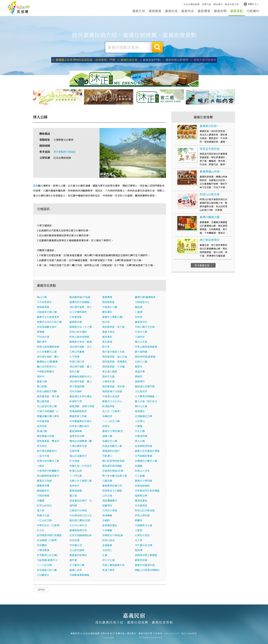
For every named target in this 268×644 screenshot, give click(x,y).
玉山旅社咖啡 (77, 550)
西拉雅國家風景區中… (49, 476)
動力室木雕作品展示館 (115, 476)
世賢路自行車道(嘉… (114, 535)
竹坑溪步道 (43, 337)
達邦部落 (42, 426)
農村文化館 (141, 406)
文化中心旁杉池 (78, 525)
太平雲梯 (74, 357)
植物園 (73, 505)
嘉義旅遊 (171, 11)
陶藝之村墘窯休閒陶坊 (147, 570)
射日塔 (106, 322)
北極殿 (106, 520)
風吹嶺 (73, 560)
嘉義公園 (42, 381)
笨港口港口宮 (77, 362)
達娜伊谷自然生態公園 (49, 322)
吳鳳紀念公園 (110, 441)
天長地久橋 (141, 332)
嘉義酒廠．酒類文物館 (82, 406)
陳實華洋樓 (43, 486)
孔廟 (105, 555)
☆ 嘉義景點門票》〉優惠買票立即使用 (164, 60)
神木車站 (42, 446)
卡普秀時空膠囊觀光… (49, 471)
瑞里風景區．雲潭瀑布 (115, 362)
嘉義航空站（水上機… (82, 327)
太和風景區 (76, 317)
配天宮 (106, 347)
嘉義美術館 (141, 560)
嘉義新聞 (220, 11)
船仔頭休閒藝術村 (47, 451)
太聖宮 (139, 530)
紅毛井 (41, 530)
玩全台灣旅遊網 (192, 4)
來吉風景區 (141, 505)
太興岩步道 (108, 381)
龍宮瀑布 (107, 337)
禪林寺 (41, 376)
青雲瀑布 (140, 411)
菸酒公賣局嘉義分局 (113, 565)
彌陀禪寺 (42, 342)
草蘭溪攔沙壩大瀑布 (48, 416)
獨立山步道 (141, 342)
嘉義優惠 (204, 11)
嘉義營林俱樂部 (78, 555)
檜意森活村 (141, 322)
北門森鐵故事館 (143, 456)
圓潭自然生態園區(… (81, 302)
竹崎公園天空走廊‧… (147, 327)
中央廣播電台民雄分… (82, 421)
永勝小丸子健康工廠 (81, 481)
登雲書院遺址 (110, 525)
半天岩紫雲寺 (44, 302)
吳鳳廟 (139, 466)
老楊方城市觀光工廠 (48, 461)
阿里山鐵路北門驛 (47, 391)
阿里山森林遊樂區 (79, 337)
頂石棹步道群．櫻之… (49, 357)
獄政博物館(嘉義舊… (146, 357)
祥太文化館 (108, 560)
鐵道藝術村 (43, 491)
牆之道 (73, 495)
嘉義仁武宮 (76, 570)
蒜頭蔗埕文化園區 (112, 491)
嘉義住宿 (139, 11)
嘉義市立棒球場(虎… (114, 431)
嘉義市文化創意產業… (49, 317)
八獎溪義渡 (43, 550)
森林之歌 (74, 371)
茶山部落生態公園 (47, 406)
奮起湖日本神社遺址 (81, 396)
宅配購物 (253, 12)
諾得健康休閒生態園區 (49, 535)
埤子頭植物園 (77, 386)
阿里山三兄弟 (142, 471)
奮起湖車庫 (76, 431)
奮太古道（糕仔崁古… (147, 401)
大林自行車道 (110, 510)
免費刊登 (207, 4)
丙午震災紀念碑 (143, 545)
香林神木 (74, 486)
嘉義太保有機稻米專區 (147, 451)
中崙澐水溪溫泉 (111, 396)
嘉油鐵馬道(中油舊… (81, 297)
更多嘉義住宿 (204, 265)
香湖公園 (42, 431)
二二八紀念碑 (44, 565)
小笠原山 (140, 421)
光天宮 (139, 540)
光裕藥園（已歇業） (48, 540)
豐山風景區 (43, 401)
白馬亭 (139, 317)
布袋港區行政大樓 (47, 570)
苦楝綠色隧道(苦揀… (114, 471)
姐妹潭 (139, 550)
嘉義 (36, 186)
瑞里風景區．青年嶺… (115, 386)
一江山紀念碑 (44, 520)
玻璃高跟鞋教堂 (78, 411)
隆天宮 (41, 510)
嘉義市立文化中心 (112, 401)
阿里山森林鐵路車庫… (49, 347)
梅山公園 (42, 297)
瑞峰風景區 (43, 307)
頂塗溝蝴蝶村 (110, 500)
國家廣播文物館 (46, 436)
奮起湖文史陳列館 (145, 386)
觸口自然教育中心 (47, 366)
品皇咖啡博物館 (143, 446)
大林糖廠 (107, 530)
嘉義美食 (188, 11)
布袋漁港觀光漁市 (47, 327)
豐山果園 (42, 386)
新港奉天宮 (76, 401)
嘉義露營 (155, 11)
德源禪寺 (140, 381)
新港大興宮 (108, 570)
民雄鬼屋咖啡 (142, 486)
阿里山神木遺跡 (78, 332)
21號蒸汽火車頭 (78, 510)
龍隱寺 (139, 366)
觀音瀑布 (107, 312)
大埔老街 (140, 337)
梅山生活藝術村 (78, 456)
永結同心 (107, 550)
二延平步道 (43, 456)
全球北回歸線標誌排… (82, 535)
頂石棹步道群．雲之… (82, 307)
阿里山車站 (108, 540)
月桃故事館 (43, 495)
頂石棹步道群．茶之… (82, 347)
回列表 (41, 590)
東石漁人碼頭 (110, 371)
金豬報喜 (107, 545)
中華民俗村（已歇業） (49, 525)
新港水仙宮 (76, 471)
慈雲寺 (106, 426)
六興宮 (41, 466)
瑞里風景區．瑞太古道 (115, 357)
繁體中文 (251, 4)
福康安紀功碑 (77, 436)
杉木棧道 (74, 461)
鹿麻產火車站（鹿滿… (82, 342)
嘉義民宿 (19, 8)
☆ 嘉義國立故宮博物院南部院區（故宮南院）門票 (84, 60)
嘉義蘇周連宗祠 (78, 530)
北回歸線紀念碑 (143, 416)
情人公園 (140, 441)
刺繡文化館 (43, 515)
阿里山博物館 (142, 515)
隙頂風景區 (108, 406)
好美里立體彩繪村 (79, 426)
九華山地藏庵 (77, 352)
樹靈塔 (139, 520)
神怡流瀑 (74, 540)
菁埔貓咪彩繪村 (111, 451)
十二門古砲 (76, 476)
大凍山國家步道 (78, 446)
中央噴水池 (76, 545)
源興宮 (139, 376)
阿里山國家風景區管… (147, 347)
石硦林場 (74, 451)
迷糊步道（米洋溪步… (82, 466)
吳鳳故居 (107, 416)
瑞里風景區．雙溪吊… (49, 441)
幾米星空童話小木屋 (113, 352)
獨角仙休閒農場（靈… (82, 441)
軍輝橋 (41, 332)
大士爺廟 (140, 476)
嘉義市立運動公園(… (114, 317)
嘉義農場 (107, 297)
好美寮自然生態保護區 (147, 491)
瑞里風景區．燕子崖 (113, 327)
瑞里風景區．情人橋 (48, 396)
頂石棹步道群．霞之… (82, 366)
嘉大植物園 (141, 352)
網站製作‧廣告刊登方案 (226, 4)
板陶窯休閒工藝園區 (146, 555)
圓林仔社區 (108, 376)
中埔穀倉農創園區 (79, 575)
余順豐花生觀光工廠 (146, 461)
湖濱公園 (107, 436)
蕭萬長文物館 (44, 481)
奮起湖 (139, 307)
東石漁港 (107, 342)
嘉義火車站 (108, 332)
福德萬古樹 (141, 495)
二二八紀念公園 (111, 421)
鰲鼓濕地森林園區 (112, 466)
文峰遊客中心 (142, 302)
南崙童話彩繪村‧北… (82, 500)
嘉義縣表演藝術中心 (81, 376)
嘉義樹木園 (76, 322)
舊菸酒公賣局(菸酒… (81, 520)
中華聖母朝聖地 (46, 371)
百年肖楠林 (76, 391)
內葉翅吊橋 (141, 436)
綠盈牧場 (140, 371)
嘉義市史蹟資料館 (145, 565)
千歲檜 (139, 426)
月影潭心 (107, 456)
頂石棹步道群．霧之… (82, 381)
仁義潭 (139, 312)
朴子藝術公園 (77, 565)
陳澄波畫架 (141, 500)
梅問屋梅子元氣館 (112, 391)
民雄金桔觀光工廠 (112, 446)
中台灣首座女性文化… (82, 515)
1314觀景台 (43, 575)
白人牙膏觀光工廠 (47, 352)
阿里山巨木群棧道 (145, 510)
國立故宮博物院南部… (115, 461)
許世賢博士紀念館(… (49, 555)
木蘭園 (41, 500)
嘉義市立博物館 (143, 481)
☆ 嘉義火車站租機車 (203, 60)
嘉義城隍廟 (76, 491)
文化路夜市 (141, 391)
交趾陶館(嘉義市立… (49, 560)
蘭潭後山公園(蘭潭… (49, 362)
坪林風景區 (43, 421)
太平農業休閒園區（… (147, 396)
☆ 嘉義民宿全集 (127, 60)
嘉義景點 (236, 12)
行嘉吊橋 (107, 481)
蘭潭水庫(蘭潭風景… (146, 297)
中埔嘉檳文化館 (143, 525)
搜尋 (157, 47)
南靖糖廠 (107, 515)
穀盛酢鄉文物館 (78, 416)
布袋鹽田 (42, 545)
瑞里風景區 (108, 302)
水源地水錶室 (142, 535)
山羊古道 (107, 495)
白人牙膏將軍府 (78, 312)
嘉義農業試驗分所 (112, 486)
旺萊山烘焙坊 (44, 505)
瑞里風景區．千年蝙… (115, 366)
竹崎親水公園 (110, 307)
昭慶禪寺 (107, 505)
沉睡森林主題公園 (47, 312)
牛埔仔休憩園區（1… (49, 411)
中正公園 (140, 431)
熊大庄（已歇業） (112, 411)
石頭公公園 (141, 362)
